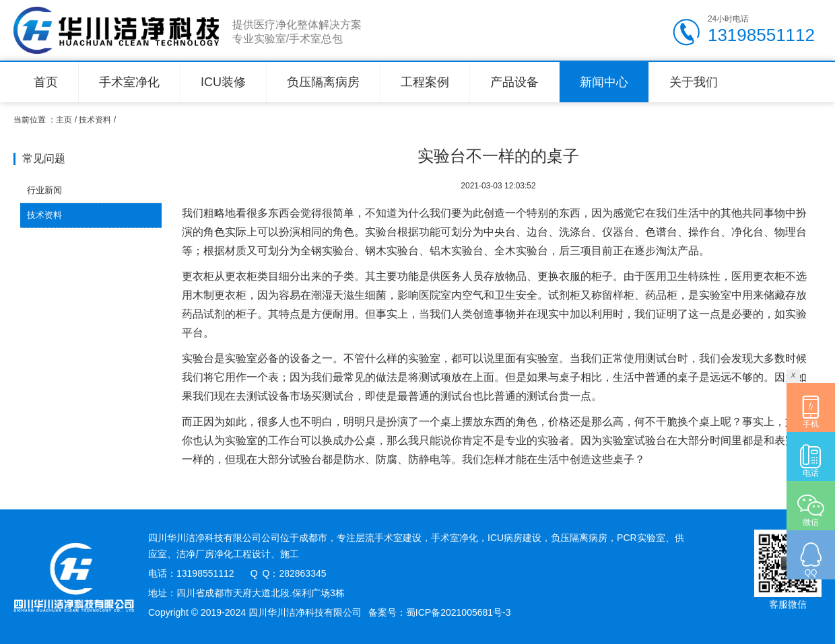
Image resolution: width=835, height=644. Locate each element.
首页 (46, 82)
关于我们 (694, 82)
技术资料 (95, 120)
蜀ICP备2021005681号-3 (459, 612)
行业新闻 (44, 190)
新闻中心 (604, 82)
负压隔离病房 (323, 82)
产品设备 (514, 82)
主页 (64, 120)
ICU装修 (223, 82)
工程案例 (425, 82)
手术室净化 (129, 82)
